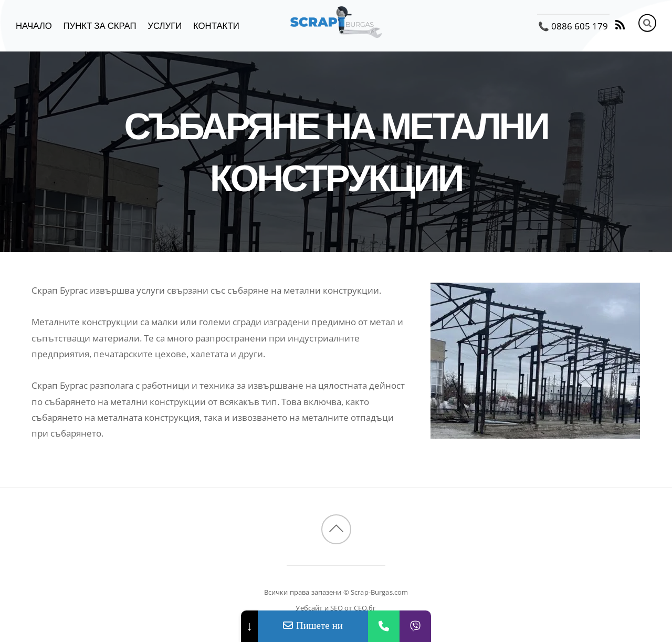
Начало (34, 26)
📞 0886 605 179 (573, 26)
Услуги (165, 26)
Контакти (216, 26)
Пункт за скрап (99, 26)
